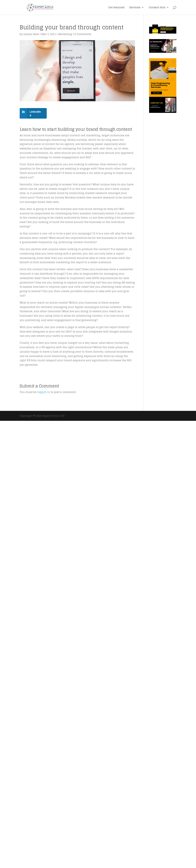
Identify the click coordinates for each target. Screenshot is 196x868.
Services (135, 8)
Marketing (65, 34)
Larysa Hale (31, 34)
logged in (43, 392)
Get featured (116, 8)
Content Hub (157, 8)
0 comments (83, 34)
